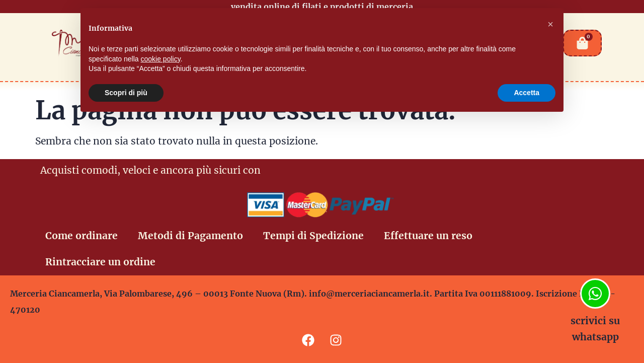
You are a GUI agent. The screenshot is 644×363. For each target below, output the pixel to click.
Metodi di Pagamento (190, 236)
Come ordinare (82, 236)
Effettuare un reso (428, 236)
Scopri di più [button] (126, 93)
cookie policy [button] (161, 59)
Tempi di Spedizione (313, 236)
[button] (550, 24)
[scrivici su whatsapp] (595, 294)
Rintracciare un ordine (100, 262)
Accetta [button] (527, 93)
